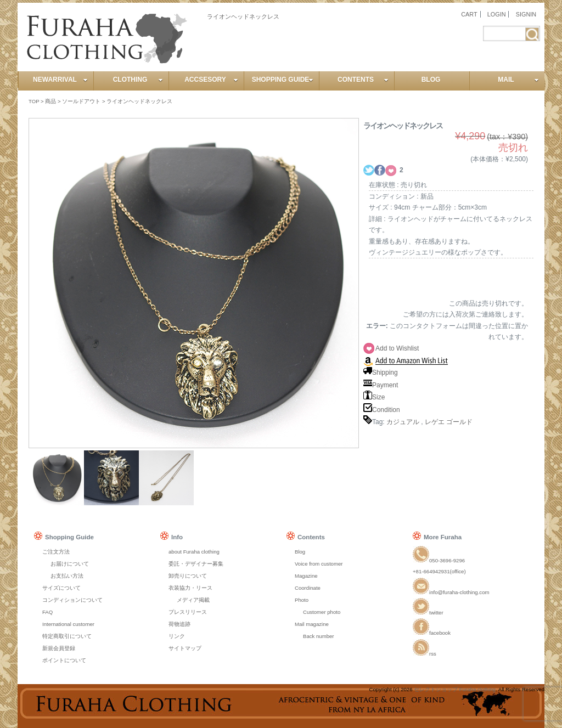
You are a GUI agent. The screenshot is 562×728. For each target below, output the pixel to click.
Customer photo (322, 612)
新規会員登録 (59, 648)
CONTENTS (363, 80)
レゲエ (435, 422)
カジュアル (403, 422)
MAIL (518, 80)
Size (374, 397)
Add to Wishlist (397, 348)
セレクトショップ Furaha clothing (455, 689)
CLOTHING (138, 80)
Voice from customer (319, 564)
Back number (319, 636)
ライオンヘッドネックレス (139, 101)
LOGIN (497, 14)
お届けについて (70, 564)
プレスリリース (188, 612)
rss (425, 654)
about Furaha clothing (194, 552)
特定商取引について (67, 636)
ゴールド (459, 422)
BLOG (431, 80)
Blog (300, 552)
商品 (50, 101)
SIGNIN (526, 14)
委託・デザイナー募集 (196, 564)
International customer (68, 624)
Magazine (306, 576)
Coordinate (308, 588)
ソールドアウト (81, 101)
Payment (381, 385)
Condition (382, 410)
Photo (302, 600)
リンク (177, 636)
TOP (34, 101)
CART (469, 14)
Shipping (381, 373)
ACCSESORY (211, 80)
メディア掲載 (193, 600)
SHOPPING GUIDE (283, 80)
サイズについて (61, 588)
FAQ (47, 612)
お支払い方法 (67, 576)
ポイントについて (64, 660)
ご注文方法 (56, 552)
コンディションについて (72, 600)
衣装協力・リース (190, 588)
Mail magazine (312, 624)
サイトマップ (185, 648)
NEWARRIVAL (60, 80)
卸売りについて (188, 576)
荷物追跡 (179, 624)
